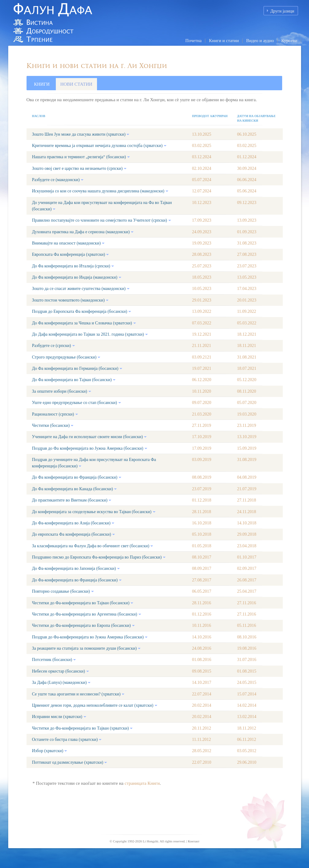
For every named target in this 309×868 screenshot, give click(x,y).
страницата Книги (142, 783)
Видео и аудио (260, 41)
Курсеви (289, 41)
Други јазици (282, 11)
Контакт (194, 841)
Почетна (194, 41)
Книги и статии (224, 41)
